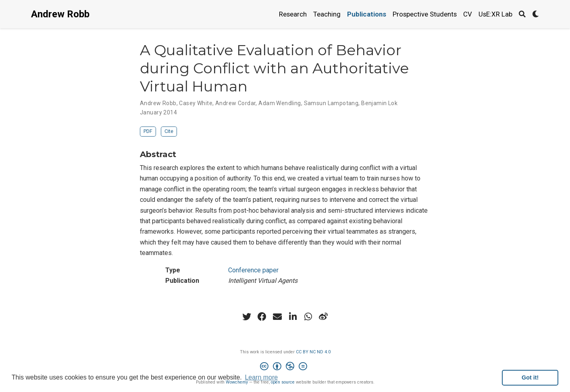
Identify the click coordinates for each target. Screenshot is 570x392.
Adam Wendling (280, 103)
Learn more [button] (261, 377)
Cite (169, 131)
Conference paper (253, 270)
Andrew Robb (60, 14)
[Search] (522, 14)
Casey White (196, 103)
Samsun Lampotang (331, 103)
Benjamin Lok (379, 103)
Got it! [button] (530, 377)
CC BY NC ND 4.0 (313, 352)
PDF (148, 131)
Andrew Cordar (235, 103)
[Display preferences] (536, 14)
